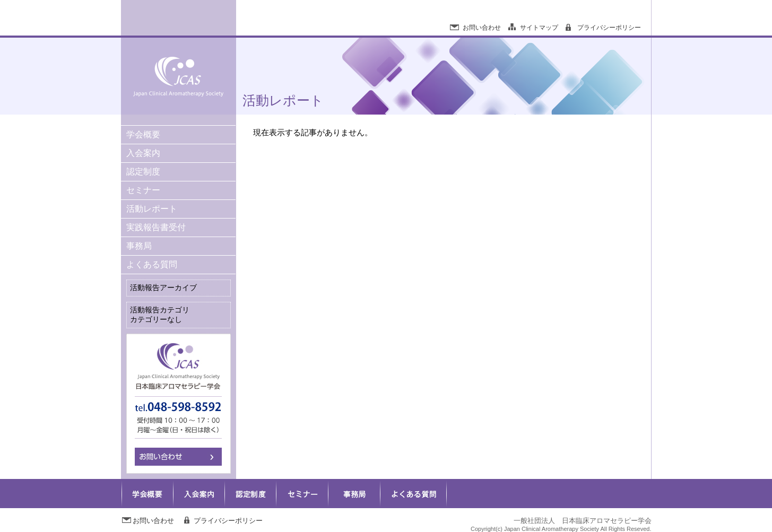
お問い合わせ (482, 28)
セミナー (143, 190)
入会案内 (143, 153)
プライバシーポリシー (609, 28)
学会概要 (143, 134)
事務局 (139, 246)
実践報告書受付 (156, 227)
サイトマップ (539, 28)
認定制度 (143, 172)
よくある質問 (152, 264)
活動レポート (152, 209)
